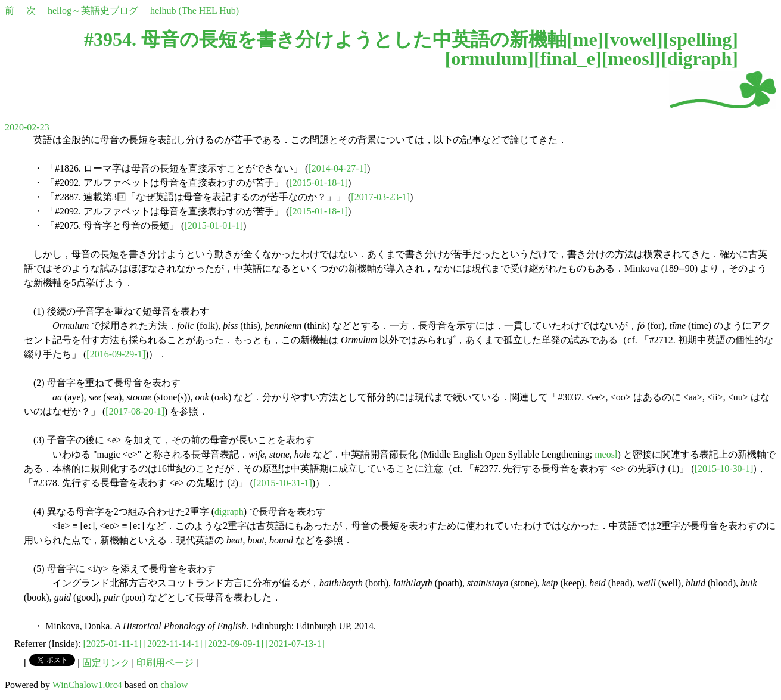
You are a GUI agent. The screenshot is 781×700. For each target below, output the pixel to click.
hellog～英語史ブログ (93, 10)
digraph (699, 58)
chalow (174, 685)
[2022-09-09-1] (234, 644)
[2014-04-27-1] (337, 168)
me (585, 39)
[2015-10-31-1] (283, 483)
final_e (568, 58)
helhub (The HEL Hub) (195, 10)
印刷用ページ (165, 663)
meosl (631, 58)
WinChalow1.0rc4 (87, 685)
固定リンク (106, 663)
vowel (633, 39)
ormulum (489, 58)
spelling (700, 39)
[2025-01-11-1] (113, 644)
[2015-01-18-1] (318, 183)
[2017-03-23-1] (380, 197)
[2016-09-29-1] (116, 354)
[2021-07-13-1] (295, 644)
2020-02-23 (27, 127)
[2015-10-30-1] (724, 469)
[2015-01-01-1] (214, 225)
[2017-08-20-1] (135, 411)
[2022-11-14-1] (173, 644)
